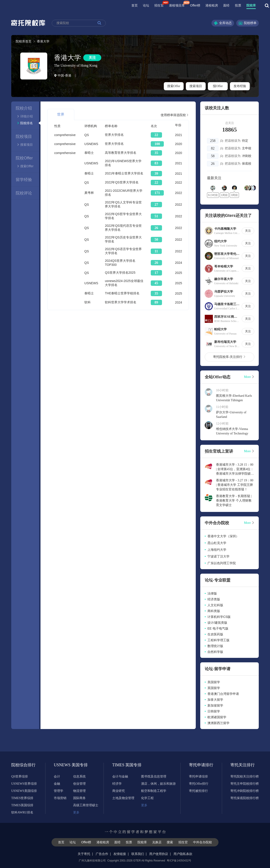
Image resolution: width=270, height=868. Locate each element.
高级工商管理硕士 (86, 805)
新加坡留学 (215, 705)
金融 (57, 784)
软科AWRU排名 (22, 812)
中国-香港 (63, 75)
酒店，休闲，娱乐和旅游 (158, 784)
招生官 (159, 5)
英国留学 (214, 688)
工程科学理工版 (218, 640)
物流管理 (79, 791)
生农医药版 (215, 634)
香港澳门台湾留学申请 (223, 694)
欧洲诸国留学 (217, 717)
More (249, 377)
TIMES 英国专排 (124, 765)
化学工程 (147, 798)
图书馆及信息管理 (154, 777)
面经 (226, 5)
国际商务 (79, 798)
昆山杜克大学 (217, 543)
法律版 (212, 593)
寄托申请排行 (201, 765)
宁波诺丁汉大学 (218, 556)
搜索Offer (174, 86)
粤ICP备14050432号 (179, 861)
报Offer (218, 86)
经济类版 (214, 599)
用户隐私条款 (183, 854)
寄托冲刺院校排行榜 (245, 791)
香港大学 (67, 58)
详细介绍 (25, 116)
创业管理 (79, 784)
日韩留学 (214, 711)
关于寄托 (84, 854)
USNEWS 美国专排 (66, 765)
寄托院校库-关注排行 (230, 357)
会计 (57, 777)
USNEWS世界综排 (24, 784)
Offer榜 (195, 5)
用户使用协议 (159, 854)
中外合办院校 (202, 842)
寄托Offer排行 (199, 784)
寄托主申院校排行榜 (245, 784)
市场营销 (60, 798)
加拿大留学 (215, 700)
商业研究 (119, 791)
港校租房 (212, 5)
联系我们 (138, 854)
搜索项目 (196, 86)
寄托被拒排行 (198, 791)
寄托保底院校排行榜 (245, 798)
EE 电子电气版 (218, 628)
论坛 (146, 5)
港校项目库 (177, 5)
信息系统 (79, 777)
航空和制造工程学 (154, 791)
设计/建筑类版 (217, 623)
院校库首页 (24, 41)
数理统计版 (215, 646)
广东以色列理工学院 (222, 563)
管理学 (58, 791)
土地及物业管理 (123, 798)
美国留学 (214, 682)
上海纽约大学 (217, 550)
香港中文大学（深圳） (223, 536)
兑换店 (157, 842)
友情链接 (120, 854)
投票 (238, 5)
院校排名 (25, 123)
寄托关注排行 (243, 765)
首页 (135, 5)
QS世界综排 (20, 777)
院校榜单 (247, 23)
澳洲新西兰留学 (218, 723)
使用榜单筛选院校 (175, 115)
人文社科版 (215, 605)
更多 (76, 812)
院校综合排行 (23, 765)
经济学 (117, 784)
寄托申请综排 (198, 777)
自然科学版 (215, 652)
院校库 (251, 5)
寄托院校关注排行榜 (245, 777)
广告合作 (102, 854)
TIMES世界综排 (22, 798)
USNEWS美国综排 (24, 791)
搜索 (170, 842)
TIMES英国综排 (22, 805)
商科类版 (214, 611)
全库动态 (223, 23)
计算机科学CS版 (219, 617)
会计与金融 (120, 777)
